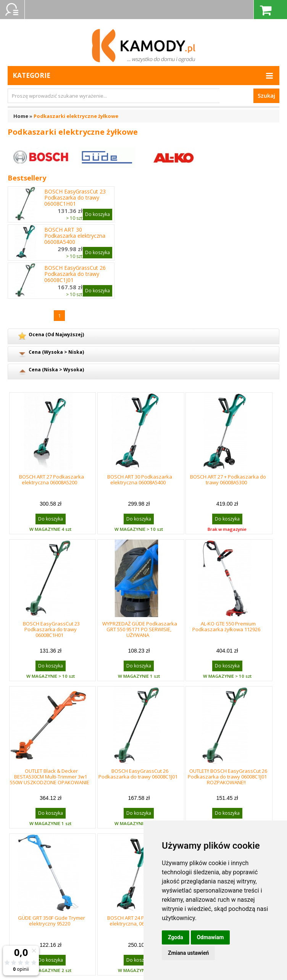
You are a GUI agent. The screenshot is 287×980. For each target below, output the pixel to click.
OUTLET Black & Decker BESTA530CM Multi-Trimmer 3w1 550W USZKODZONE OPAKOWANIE (50, 777)
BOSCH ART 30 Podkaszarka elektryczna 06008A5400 (75, 236)
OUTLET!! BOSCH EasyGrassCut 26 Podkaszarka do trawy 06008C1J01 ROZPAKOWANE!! (227, 777)
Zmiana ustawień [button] (188, 953)
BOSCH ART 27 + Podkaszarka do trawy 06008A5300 (228, 480)
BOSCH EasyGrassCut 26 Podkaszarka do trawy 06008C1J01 (75, 274)
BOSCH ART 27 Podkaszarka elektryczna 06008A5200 (52, 480)
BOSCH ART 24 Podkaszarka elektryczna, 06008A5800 (140, 921)
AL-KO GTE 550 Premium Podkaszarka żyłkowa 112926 (226, 626)
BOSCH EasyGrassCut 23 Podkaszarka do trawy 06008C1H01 (75, 198)
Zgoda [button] (176, 937)
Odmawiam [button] (210, 937)
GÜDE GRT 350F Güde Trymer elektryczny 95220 (52, 921)
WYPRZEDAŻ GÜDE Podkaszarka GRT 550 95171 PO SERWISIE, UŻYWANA (140, 629)
